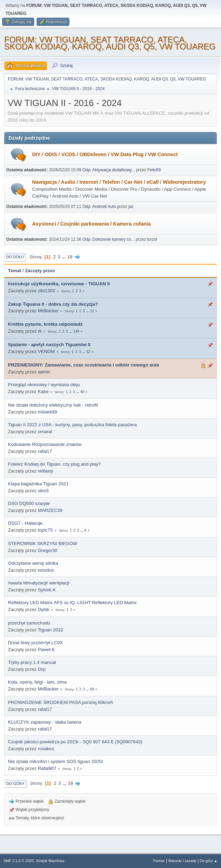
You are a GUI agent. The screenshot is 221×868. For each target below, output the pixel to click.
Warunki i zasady (182, 861)
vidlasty (46, 471)
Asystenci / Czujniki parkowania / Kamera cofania (92, 224)
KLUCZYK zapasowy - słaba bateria (45, 722)
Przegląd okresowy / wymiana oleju (44, 385)
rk (40, 331)
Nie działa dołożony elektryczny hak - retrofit (53, 405)
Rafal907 (47, 768)
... (64, 257)
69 (92, 689)
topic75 (45, 530)
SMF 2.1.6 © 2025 (19, 861)
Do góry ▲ (209, 861)
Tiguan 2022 (50, 630)
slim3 (43, 491)
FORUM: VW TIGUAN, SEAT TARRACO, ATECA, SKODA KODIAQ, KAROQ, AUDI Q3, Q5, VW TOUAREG (110, 43)
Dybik (44, 609)
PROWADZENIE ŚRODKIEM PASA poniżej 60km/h (60, 702)
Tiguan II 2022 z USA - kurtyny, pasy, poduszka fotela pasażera (72, 425)
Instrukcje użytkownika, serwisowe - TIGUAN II (59, 284)
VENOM (46, 351)
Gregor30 (48, 550)
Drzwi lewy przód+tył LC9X (35, 643)
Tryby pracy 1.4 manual (32, 662)
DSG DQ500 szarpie (29, 503)
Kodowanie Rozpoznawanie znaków (45, 444)
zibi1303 (47, 291)
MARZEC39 (50, 510)
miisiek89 (48, 412)
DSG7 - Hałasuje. (26, 523)
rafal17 (45, 451)
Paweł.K (46, 650)
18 (70, 257)
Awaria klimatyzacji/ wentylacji (39, 583)
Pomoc (159, 861)
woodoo (46, 570)
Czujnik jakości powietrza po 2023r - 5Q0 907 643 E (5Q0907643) (75, 742)
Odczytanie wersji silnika (33, 563)
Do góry (15, 784)
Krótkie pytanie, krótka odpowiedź (45, 324)
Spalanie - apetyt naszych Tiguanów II (49, 345)
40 (82, 392)
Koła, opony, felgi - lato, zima (37, 682)
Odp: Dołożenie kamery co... (109, 239)
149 (76, 331)
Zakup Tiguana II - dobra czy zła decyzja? (53, 304)
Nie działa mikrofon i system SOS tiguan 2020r (56, 761)
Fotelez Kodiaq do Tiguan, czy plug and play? (54, 464)
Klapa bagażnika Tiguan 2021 (38, 484)
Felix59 (154, 170)
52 (88, 352)
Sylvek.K (47, 590)
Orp (42, 669)
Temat (15, 271)
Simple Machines (50, 861)
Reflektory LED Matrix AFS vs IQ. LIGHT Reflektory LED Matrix (72, 603)
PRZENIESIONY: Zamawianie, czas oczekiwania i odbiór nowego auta (83, 365)
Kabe (43, 392)
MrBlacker (48, 311)
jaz (131, 207)
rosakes (46, 749)
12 (92, 311)
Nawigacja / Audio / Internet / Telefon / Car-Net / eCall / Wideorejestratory (119, 182)
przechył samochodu (29, 623)
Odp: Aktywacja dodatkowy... (109, 170)
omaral (45, 432)
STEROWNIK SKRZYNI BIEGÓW (43, 543)
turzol (152, 239)
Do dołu (15, 257)
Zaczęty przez (40, 271)
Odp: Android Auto (99, 207)
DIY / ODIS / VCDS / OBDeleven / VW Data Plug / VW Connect (105, 154)
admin (44, 372)
